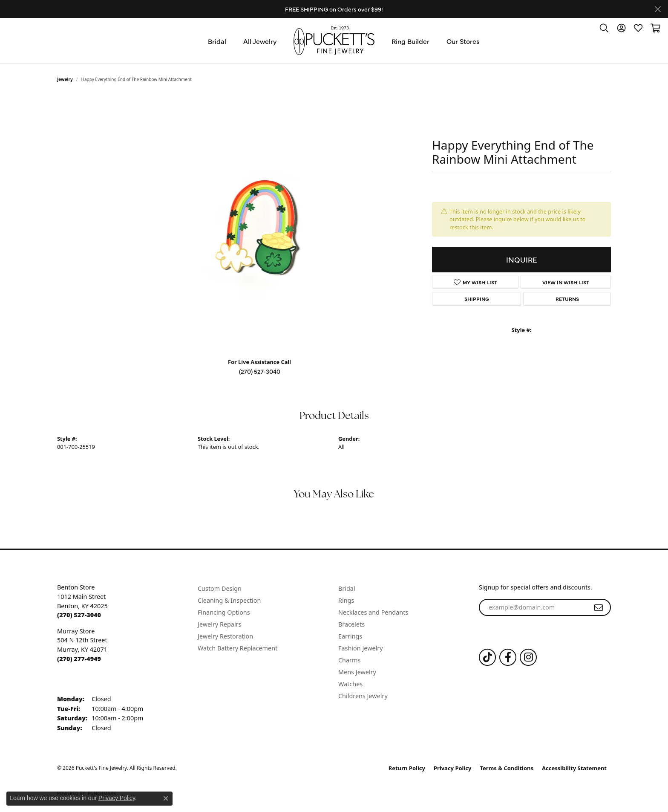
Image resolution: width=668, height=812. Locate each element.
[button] (604, 28)
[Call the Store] (79, 615)
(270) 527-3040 (260, 371)
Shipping (477, 299)
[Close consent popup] (166, 798)
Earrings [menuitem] (350, 636)
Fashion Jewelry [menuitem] (361, 648)
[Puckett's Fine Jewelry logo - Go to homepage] (334, 41)
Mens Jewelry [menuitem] (357, 672)
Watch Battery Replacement (238, 648)
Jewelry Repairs (219, 624)
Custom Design (220, 588)
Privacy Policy (453, 768)
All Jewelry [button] (260, 41)
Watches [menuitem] (350, 684)
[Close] (658, 9)
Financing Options (224, 612)
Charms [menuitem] (349, 660)
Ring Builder (410, 41)
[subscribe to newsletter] (599, 607)
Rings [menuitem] (346, 600)
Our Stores (463, 41)
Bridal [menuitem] (347, 588)
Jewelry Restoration (225, 636)
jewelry (65, 79)
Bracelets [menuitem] (351, 624)
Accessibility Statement (574, 768)
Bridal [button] (217, 41)
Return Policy (407, 768)
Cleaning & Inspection (229, 600)
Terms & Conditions (507, 768)
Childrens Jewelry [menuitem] (363, 696)
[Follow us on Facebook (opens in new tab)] (508, 657)
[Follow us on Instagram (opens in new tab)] (528, 657)
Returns (567, 299)
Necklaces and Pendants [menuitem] (373, 612)
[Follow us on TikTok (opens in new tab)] (487, 657)
